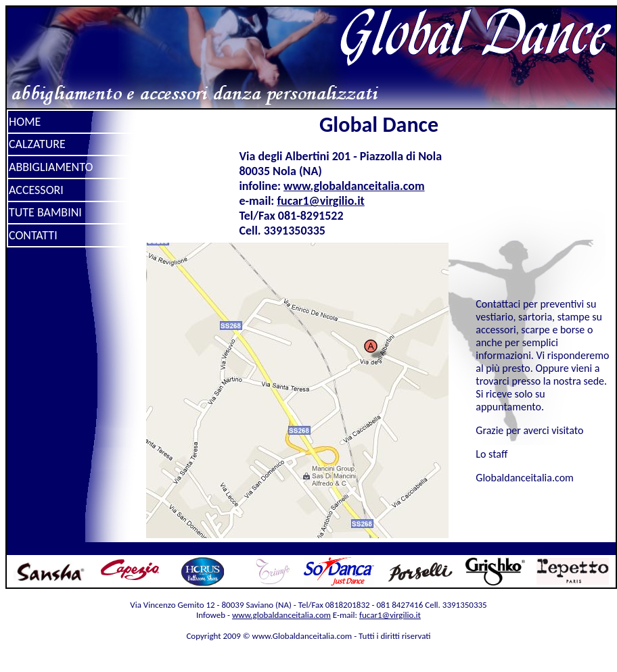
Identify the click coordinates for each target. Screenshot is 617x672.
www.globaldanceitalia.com (354, 186)
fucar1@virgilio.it (320, 201)
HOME (25, 122)
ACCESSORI (36, 190)
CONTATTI (33, 235)
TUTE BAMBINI (45, 212)
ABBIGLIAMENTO (51, 167)
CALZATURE (37, 144)
